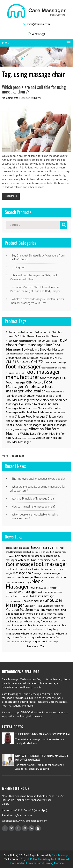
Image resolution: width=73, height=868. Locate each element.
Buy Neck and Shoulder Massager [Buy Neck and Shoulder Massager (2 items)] (43, 349)
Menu (6, 43)
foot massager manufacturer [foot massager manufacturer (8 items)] (33, 374)
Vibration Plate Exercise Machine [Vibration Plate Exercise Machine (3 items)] (44, 606)
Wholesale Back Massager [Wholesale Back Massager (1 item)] (24, 438)
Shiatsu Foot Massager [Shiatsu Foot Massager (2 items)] (30, 416)
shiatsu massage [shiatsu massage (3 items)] (44, 596)
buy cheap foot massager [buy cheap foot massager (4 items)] (36, 342)
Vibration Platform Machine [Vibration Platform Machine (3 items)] (33, 431)
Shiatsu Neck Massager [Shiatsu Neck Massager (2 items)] (52, 421)
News (37, 98)
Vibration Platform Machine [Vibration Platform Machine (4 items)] (26, 610)
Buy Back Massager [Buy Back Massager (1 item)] (51, 341)
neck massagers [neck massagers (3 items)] (39, 588)
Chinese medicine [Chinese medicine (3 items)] (40, 560)
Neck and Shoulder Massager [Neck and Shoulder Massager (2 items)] (29, 396)
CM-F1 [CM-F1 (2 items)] (57, 358)
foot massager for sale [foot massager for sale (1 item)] (51, 368)
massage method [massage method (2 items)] (41, 573)
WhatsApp (38, 34)
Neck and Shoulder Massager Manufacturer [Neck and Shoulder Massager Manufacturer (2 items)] (32, 406)
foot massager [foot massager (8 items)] (23, 366)
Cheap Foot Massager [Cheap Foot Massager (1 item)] (53, 354)
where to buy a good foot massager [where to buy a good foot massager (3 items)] (27, 618)
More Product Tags (13, 456)
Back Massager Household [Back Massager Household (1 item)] (34, 336)
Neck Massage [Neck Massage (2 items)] (24, 582)
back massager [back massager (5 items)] (43, 547)
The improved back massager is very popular (38, 479)
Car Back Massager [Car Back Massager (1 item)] (14, 354)
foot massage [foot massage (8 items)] (19, 564)
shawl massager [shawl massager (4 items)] (26, 592)
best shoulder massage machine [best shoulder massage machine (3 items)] (34, 556)
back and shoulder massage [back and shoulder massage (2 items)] (18, 548)
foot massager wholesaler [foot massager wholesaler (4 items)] (29, 389)
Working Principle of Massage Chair (33, 499)
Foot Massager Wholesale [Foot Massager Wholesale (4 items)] (29, 384)
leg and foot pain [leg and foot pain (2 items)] (24, 569)
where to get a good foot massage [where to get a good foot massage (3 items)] (38, 641)
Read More (11, 196)
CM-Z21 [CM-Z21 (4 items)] (38, 362)
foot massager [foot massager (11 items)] (51, 564)
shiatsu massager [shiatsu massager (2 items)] (14, 601)
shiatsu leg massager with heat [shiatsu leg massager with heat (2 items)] (20, 596)
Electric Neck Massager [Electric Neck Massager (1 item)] (56, 362)
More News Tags (36, 646)
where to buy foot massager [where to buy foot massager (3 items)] (33, 625)
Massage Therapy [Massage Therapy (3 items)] (33, 577)
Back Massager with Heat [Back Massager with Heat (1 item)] (30, 341)
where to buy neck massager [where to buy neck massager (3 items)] (38, 634)
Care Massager (61, 855)
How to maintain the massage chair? (33, 507)
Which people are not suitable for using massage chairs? (34, 89)
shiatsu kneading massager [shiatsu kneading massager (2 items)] (50, 592)
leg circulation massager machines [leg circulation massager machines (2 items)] (47, 569)
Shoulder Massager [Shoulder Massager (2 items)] (54, 425)
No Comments (10, 98)
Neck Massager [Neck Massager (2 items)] (43, 412)
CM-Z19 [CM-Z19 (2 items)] (25, 362)
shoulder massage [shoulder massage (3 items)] (33, 601)
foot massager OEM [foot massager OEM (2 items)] (53, 378)
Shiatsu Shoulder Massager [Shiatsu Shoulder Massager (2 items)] (23, 425)
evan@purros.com (38, 24)
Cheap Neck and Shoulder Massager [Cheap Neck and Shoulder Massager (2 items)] (29, 358)
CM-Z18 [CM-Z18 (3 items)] (12, 362)
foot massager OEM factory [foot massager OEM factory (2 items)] (24, 382)
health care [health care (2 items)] (11, 569)
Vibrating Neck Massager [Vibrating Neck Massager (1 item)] (17, 429)
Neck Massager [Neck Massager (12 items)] (24, 584)
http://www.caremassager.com (29, 821)
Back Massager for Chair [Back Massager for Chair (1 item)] (46, 332)
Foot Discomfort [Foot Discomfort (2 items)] (59, 560)
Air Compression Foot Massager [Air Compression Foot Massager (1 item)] (20, 332)
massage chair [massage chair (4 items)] (23, 573)
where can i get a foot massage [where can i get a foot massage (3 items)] (44, 614)
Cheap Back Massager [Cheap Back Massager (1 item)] (33, 354)
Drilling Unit (18, 267)
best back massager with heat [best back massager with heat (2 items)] (36, 552)
